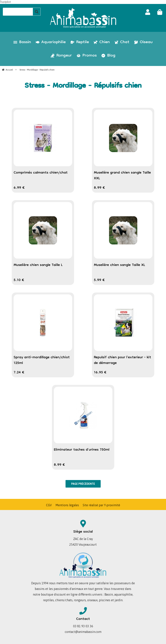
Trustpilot (5, 2)
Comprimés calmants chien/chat (41, 173)
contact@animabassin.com (83, 632)
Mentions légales (67, 505)
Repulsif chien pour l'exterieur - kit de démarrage (122, 360)
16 (100, 373)
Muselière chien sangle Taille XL (120, 265)
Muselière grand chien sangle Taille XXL (122, 176)
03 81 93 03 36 (83, 626)
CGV (49, 505)
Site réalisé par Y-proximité (101, 505)
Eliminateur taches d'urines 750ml (82, 450)
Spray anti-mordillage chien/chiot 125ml (42, 360)
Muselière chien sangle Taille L (38, 265)
